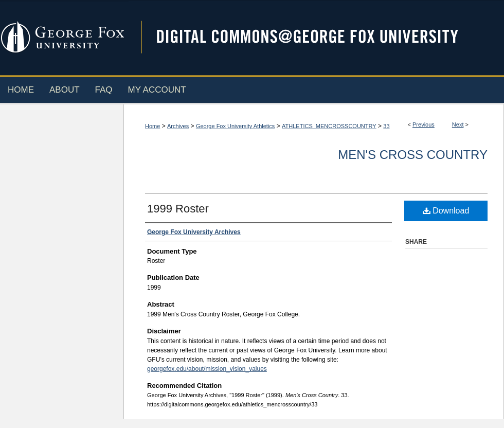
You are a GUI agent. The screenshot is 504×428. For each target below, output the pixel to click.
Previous (424, 124)
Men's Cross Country (413, 155)
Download (446, 211)
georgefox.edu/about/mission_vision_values (207, 369)
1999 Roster (178, 209)
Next (458, 124)
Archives (178, 126)
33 (386, 126)
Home (152, 126)
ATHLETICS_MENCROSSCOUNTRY (329, 126)
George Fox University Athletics (235, 126)
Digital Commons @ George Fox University (316, 37)
